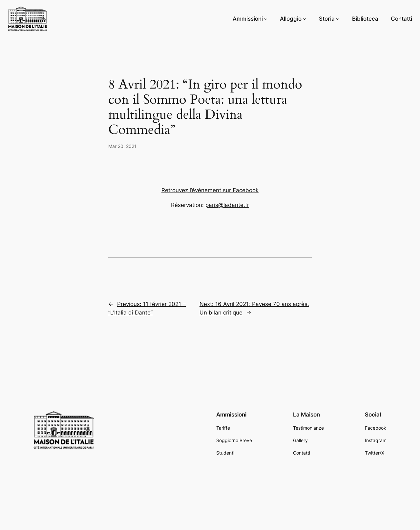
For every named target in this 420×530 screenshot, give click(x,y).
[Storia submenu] (338, 19)
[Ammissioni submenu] (266, 19)
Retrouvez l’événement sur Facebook (210, 190)
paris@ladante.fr (227, 205)
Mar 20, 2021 (122, 146)
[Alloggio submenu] (304, 19)
